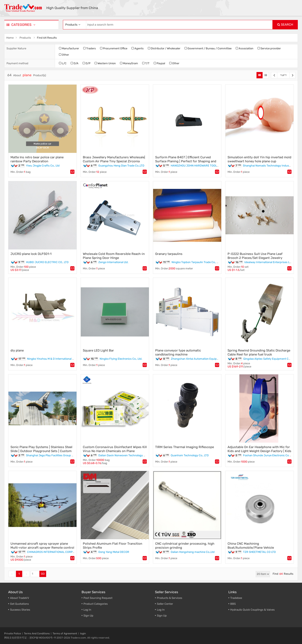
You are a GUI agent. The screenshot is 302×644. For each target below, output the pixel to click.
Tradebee (236, 598)
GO (43, 574)
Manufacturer (69, 48)
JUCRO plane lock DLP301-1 (31, 254)
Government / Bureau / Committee (208, 48)
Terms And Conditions (37, 634)
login (83, 634)
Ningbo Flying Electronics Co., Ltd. (121, 359)
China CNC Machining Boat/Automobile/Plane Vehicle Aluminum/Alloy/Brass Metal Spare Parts (258, 548)
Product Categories (96, 604)
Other (64, 55)
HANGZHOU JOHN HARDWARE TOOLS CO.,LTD (200, 166)
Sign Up (88, 616)
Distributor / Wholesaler (164, 48)
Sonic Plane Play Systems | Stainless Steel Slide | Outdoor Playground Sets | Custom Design (41, 451)
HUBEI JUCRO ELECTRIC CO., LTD (47, 262)
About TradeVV (20, 598)
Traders (90, 48)
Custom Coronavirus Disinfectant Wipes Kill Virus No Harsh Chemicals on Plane (115, 449)
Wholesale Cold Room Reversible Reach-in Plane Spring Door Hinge (114, 256)
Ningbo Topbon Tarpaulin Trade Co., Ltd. (196, 262)
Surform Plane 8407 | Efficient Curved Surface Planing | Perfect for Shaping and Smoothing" (186, 161)
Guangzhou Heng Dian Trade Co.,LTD (121, 166)
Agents (138, 48)
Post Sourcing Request (98, 598)
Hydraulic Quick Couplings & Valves (253, 610)
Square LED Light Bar (98, 350)
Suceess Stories (20, 610)
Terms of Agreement (65, 634)
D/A (75, 63)
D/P (87, 63)
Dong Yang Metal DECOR (114, 552)
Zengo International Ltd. (113, 262)
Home (10, 38)
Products (25, 38)
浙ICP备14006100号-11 (43, 638)
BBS (233, 604)
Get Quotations (20, 604)
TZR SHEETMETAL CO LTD (259, 552)
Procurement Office (114, 48)
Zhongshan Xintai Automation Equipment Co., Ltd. (202, 359)
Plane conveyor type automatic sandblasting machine (178, 352)
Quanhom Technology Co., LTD (190, 455)
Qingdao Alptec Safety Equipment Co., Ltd (270, 359)
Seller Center (165, 604)
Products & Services (170, 598)
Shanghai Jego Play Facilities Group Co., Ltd (53, 455)
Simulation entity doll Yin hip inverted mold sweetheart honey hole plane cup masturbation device (259, 161)
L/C (63, 63)
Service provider (269, 48)
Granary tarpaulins (169, 254)
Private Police (13, 634)
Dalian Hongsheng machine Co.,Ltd (193, 552)
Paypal (159, 63)
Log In (87, 610)
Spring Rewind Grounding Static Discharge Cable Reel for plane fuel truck (259, 352)
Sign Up (162, 616)
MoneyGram (129, 63)
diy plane (17, 350)
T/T (146, 63)
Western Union (105, 63)
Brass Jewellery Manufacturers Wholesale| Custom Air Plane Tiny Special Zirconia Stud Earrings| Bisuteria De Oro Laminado (114, 161)
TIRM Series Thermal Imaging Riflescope (185, 447)
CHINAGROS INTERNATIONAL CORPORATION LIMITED (61, 552)
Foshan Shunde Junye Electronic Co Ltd (268, 455)
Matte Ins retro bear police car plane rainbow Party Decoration (37, 159)
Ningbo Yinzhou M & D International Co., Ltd (54, 359)
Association (245, 48)
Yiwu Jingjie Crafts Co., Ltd (43, 166)
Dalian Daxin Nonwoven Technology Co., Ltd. (126, 455)
